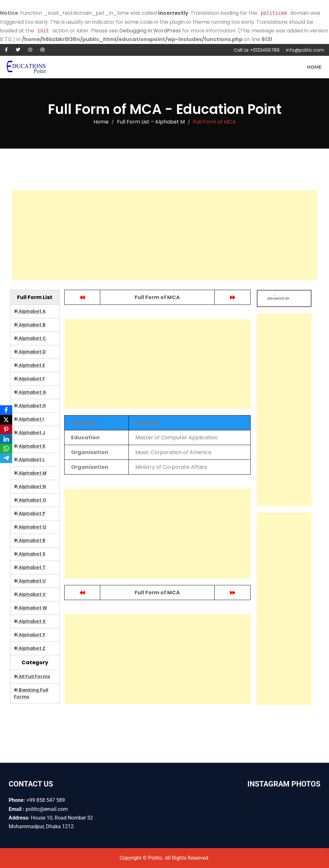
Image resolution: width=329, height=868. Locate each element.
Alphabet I (29, 419)
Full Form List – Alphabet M (151, 122)
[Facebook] (6, 410)
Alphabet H (30, 406)
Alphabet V (30, 594)
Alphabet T (30, 567)
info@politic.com (305, 50)
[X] (6, 420)
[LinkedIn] (6, 439)
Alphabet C (30, 338)
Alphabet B (30, 325)
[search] (278, 298)
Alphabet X (30, 621)
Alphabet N (30, 486)
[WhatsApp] (6, 449)
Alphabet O (30, 500)
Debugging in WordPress (150, 31)
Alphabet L (29, 460)
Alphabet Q (30, 527)
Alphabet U (30, 581)
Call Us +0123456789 (257, 50)
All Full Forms (32, 676)
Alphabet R (30, 540)
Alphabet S (30, 554)
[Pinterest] (6, 429)
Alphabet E (29, 365)
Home (314, 67)
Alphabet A (30, 311)
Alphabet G (30, 392)
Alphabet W (31, 608)
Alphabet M (30, 473)
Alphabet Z (30, 648)
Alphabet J (30, 433)
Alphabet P (30, 513)
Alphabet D (30, 352)
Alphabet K (30, 446)
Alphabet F (29, 379)
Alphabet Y (30, 635)
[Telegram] (6, 458)
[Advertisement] (164, 235)
